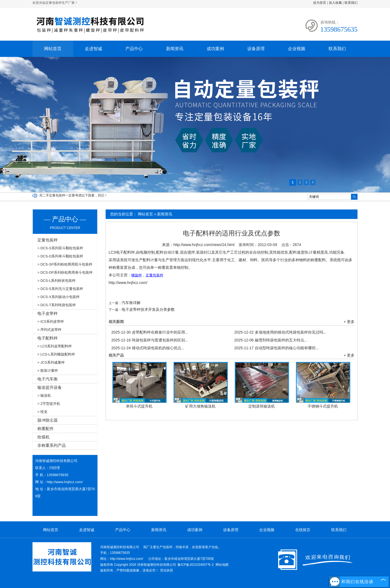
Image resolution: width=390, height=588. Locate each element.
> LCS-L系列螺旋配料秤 (56, 354)
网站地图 (222, 565)
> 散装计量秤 (48, 371)
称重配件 (45, 429)
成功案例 (215, 49)
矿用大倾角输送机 (200, 406)
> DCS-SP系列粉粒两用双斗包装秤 (65, 264)
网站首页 (53, 49)
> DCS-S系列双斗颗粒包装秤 (60, 248)
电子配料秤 (48, 338)
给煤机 (43, 437)
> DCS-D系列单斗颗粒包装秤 (60, 256)
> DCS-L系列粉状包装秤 (56, 281)
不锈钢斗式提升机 (323, 406)
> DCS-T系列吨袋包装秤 (57, 305)
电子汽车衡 (48, 379)
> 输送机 (44, 395)
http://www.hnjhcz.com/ (128, 283)
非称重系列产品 (52, 445)
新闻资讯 (175, 49)
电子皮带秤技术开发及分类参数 (148, 309)
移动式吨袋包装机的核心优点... (148, 348)
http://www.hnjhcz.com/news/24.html (204, 245)
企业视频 (297, 49)
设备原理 (256, 49)
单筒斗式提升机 (139, 406)
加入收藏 (335, 3)
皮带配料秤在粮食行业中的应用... (150, 332)
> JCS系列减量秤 (51, 362)
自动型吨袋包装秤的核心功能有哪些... (276, 348)
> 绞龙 (42, 412)
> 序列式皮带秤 (49, 330)
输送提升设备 (50, 387)
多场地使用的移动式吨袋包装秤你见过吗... (280, 332)
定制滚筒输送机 (262, 406)
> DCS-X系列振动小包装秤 (58, 297)
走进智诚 (93, 49)
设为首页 (320, 3)
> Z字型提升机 (49, 404)
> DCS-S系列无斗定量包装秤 (60, 289)
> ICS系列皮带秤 (51, 322)
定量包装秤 (48, 240)
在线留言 (303, 530)
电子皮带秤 (48, 313)
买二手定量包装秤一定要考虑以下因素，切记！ (73, 195)
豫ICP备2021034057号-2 (195, 565)
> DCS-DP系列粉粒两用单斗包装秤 (65, 272)
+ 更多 (349, 322)
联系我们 (351, 3)
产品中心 (134, 49)
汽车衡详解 (131, 303)
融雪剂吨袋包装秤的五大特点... (271, 340)
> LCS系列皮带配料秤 (55, 346)
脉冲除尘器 (48, 420)
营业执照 (167, 570)
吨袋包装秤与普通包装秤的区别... (150, 340)
